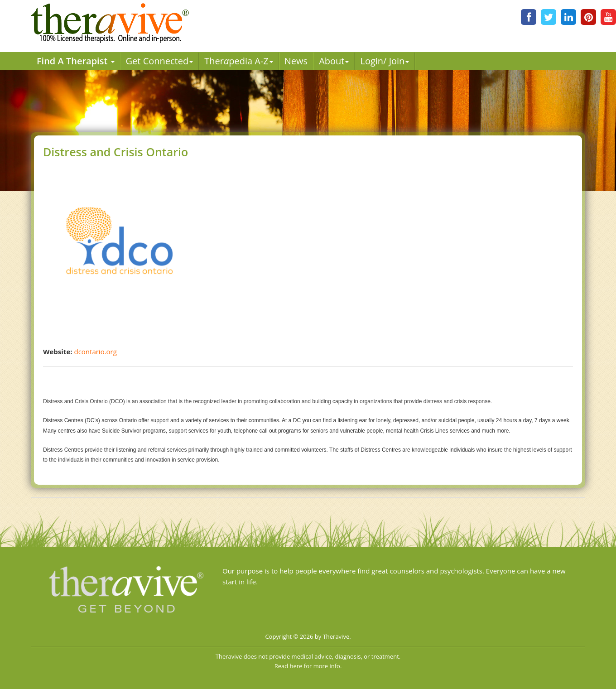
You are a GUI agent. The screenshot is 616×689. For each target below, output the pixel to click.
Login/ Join (385, 61)
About (334, 61)
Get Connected (160, 61)
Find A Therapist (76, 61)
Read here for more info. (308, 666)
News (296, 61)
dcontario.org (95, 352)
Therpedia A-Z (239, 61)
